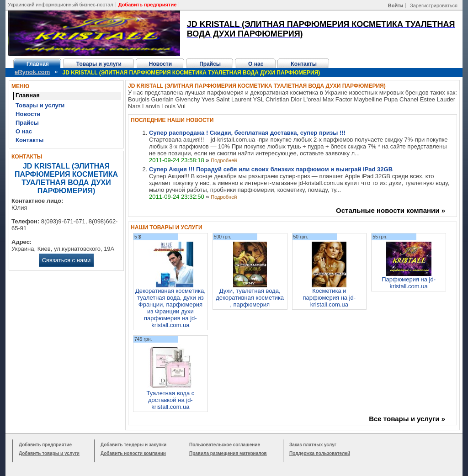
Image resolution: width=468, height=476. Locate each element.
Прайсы (210, 64)
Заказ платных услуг (313, 445)
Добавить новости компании (133, 453)
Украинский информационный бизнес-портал (61, 5)
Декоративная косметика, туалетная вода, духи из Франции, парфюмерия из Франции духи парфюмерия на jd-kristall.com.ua (170, 308)
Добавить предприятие (45, 445)
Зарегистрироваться (434, 5)
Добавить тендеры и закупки (133, 445)
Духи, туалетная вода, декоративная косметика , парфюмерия (250, 298)
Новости (160, 64)
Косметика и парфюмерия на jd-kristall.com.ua (330, 298)
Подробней (224, 160)
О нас (256, 64)
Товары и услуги (99, 64)
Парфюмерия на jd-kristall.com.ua (409, 283)
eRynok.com (32, 72)
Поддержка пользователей (320, 453)
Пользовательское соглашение (225, 445)
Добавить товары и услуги (49, 453)
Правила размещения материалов (228, 453)
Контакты (304, 64)
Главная (38, 64)
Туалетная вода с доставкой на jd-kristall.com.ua (170, 400)
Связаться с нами (66, 260)
